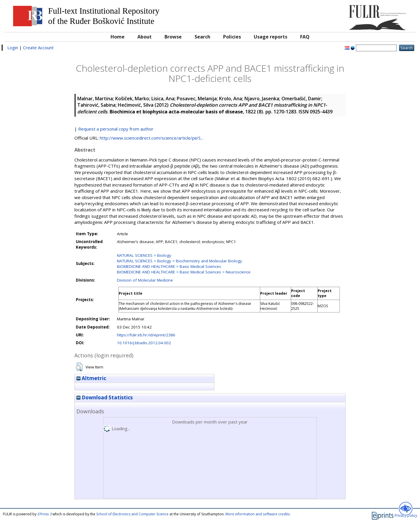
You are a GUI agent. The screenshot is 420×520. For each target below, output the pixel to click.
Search (202, 37)
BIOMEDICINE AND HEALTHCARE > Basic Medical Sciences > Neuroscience (184, 272)
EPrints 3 (44, 514)
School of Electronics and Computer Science (132, 514)
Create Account (38, 48)
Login (13, 48)
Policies (232, 37)
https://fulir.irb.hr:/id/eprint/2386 (146, 335)
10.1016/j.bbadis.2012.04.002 (144, 343)
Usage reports (271, 37)
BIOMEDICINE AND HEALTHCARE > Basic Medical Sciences (169, 266)
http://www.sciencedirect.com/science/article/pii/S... (152, 138)
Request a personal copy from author (116, 129)
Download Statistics (105, 397)
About (145, 37)
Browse (173, 37)
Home (118, 37)
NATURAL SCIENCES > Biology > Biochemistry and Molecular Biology (180, 261)
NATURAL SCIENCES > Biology (144, 255)
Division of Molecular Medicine (145, 280)
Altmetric (91, 378)
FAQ (305, 37)
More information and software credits (258, 514)
